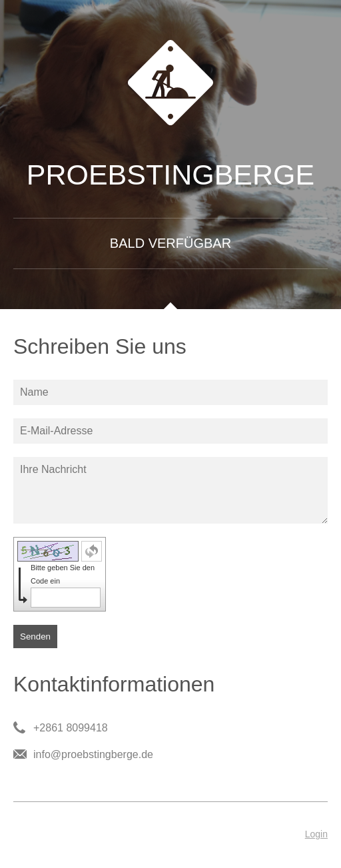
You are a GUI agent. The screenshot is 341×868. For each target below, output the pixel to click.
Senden (35, 637)
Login (316, 834)
